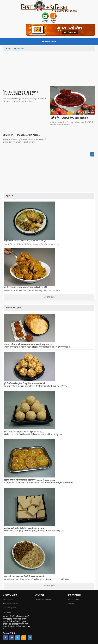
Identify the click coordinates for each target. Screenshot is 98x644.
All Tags (7, 612)
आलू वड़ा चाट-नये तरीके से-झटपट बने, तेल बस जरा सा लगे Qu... (26, 241)
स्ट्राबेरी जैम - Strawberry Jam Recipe (69, 118)
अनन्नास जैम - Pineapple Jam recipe (21, 135)
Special (10, 195)
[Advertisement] (49, 70)
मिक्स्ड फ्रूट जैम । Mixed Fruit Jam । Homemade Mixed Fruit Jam (20, 93)
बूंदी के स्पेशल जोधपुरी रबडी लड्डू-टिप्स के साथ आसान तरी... (25, 383)
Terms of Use (73, 599)
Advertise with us (11, 603)
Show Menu (49, 41)
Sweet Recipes (13, 307)
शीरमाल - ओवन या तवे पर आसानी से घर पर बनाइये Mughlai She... (29, 345)
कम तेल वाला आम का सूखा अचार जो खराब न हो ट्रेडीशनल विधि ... (26, 287)
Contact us (9, 599)
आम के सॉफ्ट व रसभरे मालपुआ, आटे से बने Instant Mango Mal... (29, 480)
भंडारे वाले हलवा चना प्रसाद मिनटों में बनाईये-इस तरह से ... (25, 576)
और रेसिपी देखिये (49, 297)
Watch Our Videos (43, 599)
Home (8, 48)
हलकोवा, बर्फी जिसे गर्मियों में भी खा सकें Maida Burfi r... (26, 528)
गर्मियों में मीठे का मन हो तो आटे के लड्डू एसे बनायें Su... (24, 432)
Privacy (71, 603)
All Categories (10, 608)
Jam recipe (19, 48)
